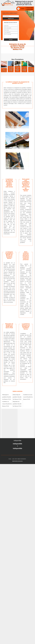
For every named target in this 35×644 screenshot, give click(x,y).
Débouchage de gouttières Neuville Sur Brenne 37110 (17, 397)
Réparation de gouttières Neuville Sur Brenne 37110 (17, 404)
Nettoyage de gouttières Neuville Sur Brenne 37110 (7, 397)
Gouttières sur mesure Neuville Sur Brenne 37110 (7, 404)
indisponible (30, 8)
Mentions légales (17, 461)
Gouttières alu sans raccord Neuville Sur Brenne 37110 (28, 397)
